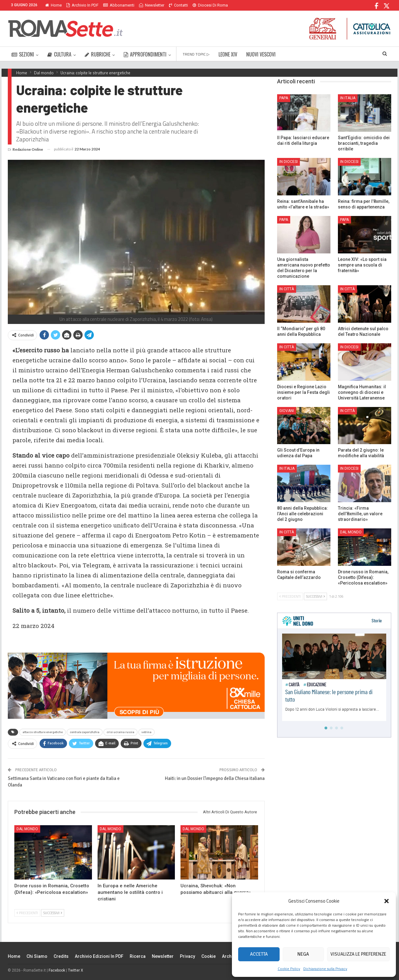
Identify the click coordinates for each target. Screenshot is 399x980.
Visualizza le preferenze (358, 954)
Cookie (209, 956)
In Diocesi (288, 162)
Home (53, 5)
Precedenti (27, 913)
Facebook (57, 970)
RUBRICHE (98, 54)
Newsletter (152, 5)
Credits (61, 956)
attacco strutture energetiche (43, 732)
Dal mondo (27, 829)
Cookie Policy (289, 969)
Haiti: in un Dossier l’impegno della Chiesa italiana (215, 778)
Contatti (178, 5)
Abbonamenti (119, 5)
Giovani (287, 411)
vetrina (147, 732)
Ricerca (138, 956)
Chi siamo (37, 956)
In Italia (348, 98)
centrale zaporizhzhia (85, 732)
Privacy (187, 956)
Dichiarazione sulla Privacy (325, 969)
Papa (284, 98)
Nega (303, 954)
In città (287, 289)
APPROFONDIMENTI (145, 54)
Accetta (259, 954)
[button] (387, 901)
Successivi (53, 913)
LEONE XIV (228, 54)
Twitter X (76, 970)
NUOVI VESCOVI (261, 54)
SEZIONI (23, 54)
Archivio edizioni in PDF (99, 956)
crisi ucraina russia (120, 732)
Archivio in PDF (82, 5)
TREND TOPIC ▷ (196, 54)
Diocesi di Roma (210, 5)
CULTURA (59, 54)
